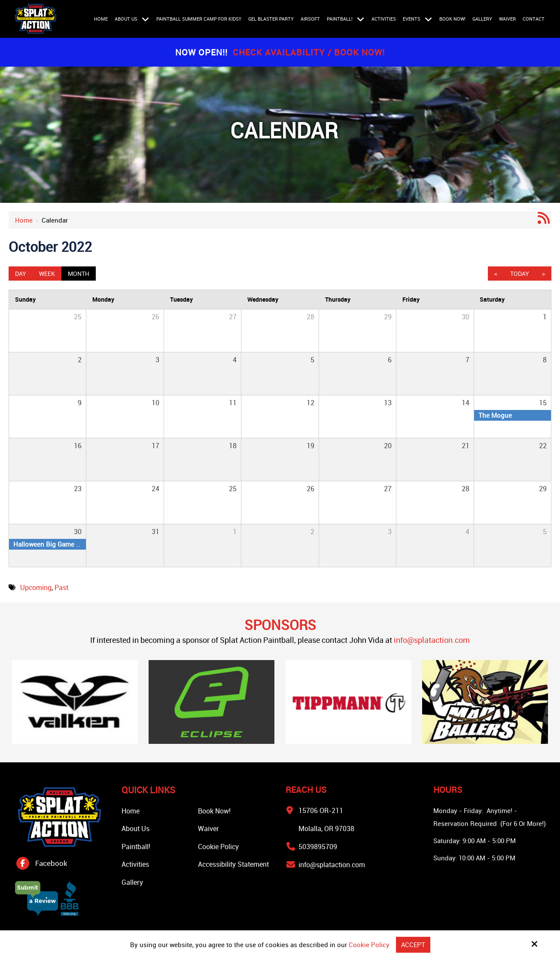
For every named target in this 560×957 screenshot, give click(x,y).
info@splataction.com (432, 640)
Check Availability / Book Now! (309, 52)
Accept (413, 945)
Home (24, 220)
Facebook (51, 863)
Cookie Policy (369, 945)
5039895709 (318, 847)
